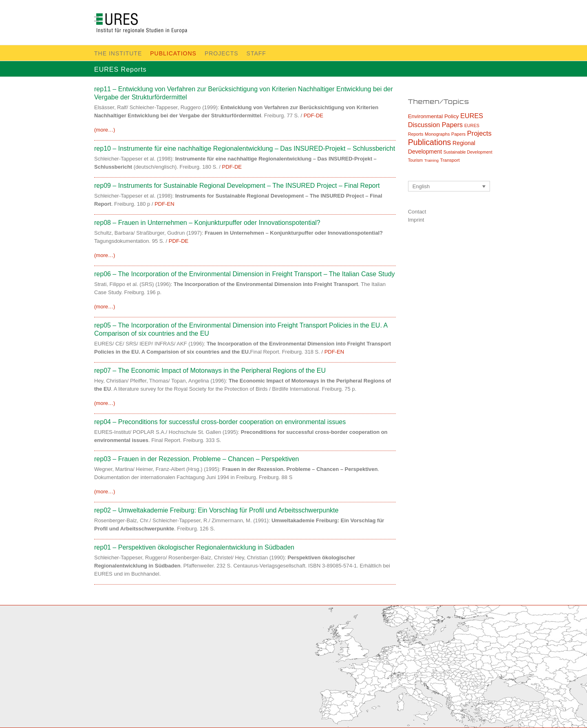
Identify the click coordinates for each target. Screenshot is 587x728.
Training (431, 160)
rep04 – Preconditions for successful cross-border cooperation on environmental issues (220, 422)
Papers (458, 134)
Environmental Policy (434, 116)
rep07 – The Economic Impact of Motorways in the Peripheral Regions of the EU (210, 371)
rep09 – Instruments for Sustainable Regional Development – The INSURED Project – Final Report (237, 186)
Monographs (437, 134)
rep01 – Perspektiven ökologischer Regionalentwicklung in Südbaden (194, 547)
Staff (256, 53)
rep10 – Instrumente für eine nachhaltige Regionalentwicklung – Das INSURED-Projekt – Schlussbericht (245, 148)
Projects (222, 53)
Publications (173, 53)
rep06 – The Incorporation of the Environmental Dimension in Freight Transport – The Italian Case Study (245, 274)
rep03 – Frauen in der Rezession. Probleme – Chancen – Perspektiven (197, 459)
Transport (450, 160)
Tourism (415, 160)
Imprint (416, 220)
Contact (417, 212)
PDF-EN (164, 204)
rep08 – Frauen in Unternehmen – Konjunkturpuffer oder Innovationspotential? (207, 223)
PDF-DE (313, 115)
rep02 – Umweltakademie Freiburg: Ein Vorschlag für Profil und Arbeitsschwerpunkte (216, 510)
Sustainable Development (468, 152)
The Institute (118, 53)
